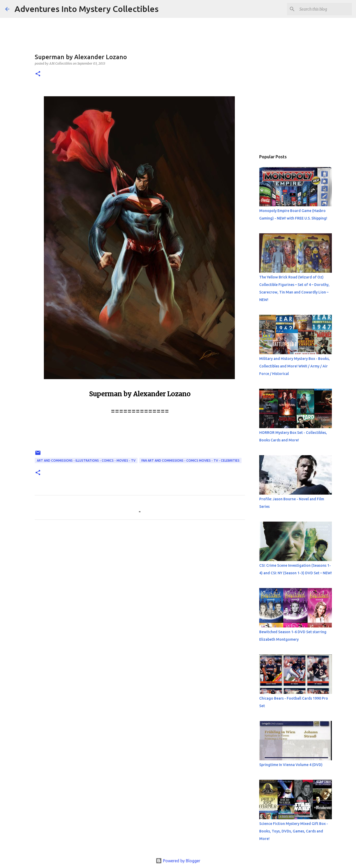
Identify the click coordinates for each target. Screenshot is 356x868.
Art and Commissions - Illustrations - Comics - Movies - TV (86, 460)
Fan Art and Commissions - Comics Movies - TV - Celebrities (190, 460)
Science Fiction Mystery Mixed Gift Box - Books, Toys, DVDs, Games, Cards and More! (294, 831)
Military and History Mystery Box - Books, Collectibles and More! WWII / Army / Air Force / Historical (295, 366)
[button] (38, 74)
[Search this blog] (325, 9)
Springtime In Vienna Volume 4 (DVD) (291, 765)
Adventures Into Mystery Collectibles (87, 9)
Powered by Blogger (178, 861)
